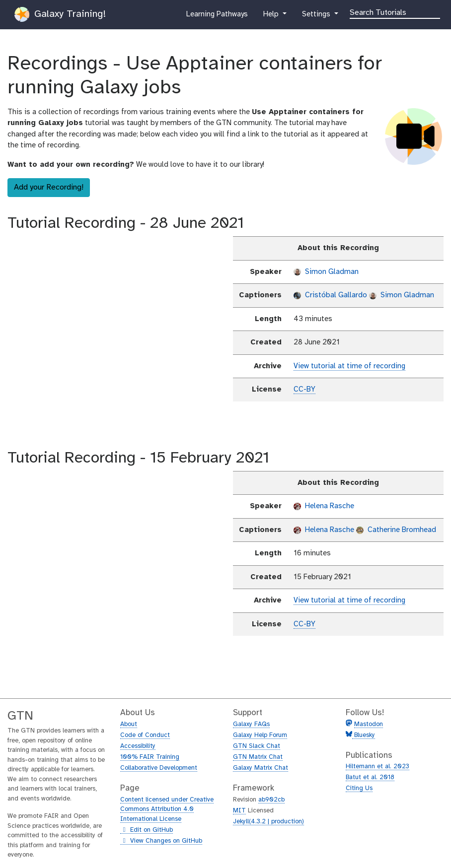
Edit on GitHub (147, 830)
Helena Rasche (324, 506)
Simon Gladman (326, 272)
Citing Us (359, 788)
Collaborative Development (159, 768)
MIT (239, 811)
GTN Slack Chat (257, 746)
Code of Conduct (145, 735)
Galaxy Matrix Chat (261, 768)
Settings (317, 16)
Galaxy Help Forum (260, 735)
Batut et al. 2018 (370, 777)
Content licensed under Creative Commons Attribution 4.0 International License (167, 809)
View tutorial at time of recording (349, 366)
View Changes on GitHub (161, 841)
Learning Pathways (217, 16)
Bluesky (364, 735)
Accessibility (138, 746)
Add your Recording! (49, 187)
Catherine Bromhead (396, 530)
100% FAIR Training (150, 757)
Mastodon (369, 724)
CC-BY (304, 390)
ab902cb (271, 800)
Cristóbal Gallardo (330, 295)
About (129, 724)
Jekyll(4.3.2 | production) (268, 822)
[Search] (395, 12)
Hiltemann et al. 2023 (377, 767)
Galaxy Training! (60, 14)
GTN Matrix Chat (258, 757)
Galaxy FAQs (251, 724)
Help (272, 16)
